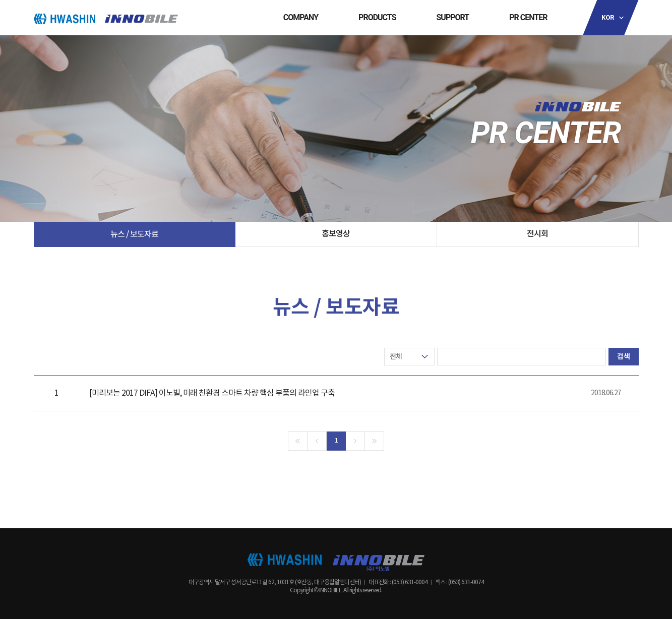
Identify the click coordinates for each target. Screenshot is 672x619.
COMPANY (301, 17)
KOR (608, 17)
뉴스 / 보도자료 (134, 234)
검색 (624, 357)
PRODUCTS (377, 17)
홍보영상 (336, 234)
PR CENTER (528, 17)
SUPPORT (453, 17)
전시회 (537, 234)
